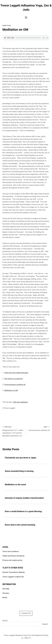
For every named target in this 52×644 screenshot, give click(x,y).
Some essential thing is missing (19, 471)
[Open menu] (26, 17)
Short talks (7, 26)
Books (5, 597)
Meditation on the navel (15, 485)
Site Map (6, 589)
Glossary (6, 593)
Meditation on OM (11, 390)
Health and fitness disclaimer (13, 556)
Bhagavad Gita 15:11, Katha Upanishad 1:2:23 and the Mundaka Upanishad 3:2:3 (13, 431)
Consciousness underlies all (15, 384)
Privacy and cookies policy (12, 560)
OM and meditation (21, 402)
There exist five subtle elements (16, 373)
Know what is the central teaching (20, 525)
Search (5, 621)
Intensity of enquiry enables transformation (24, 498)
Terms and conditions (11, 551)
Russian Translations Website (14, 572)
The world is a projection (14, 379)
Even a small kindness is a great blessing (23, 511)
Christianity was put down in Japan (21, 458)
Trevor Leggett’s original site (13, 577)
